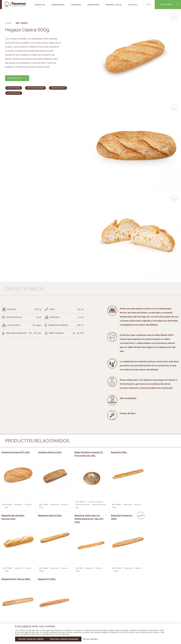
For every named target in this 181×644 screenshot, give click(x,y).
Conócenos (19, 602)
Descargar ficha (15, 78)
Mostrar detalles (90, 639)
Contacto (18, 610)
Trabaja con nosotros (154, 600)
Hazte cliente (20, 614)
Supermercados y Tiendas (53, 610)
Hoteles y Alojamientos (52, 614)
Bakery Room (20, 606)
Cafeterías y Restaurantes (53, 602)
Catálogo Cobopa (89, 610)
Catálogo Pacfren (89, 617)
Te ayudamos (166, 4)
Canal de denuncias (154, 616)
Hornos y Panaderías (51, 606)
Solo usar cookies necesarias (64, 639)
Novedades (85, 602)
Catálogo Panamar (89, 606)
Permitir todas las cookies (31, 639)
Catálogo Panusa (88, 614)
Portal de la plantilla (154, 608)
